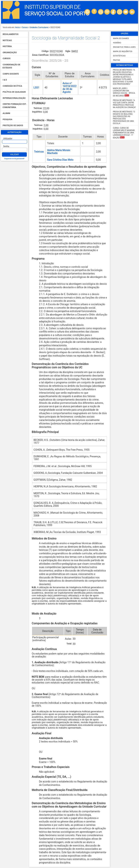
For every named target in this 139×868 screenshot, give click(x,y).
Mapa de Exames (121, 38)
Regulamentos (11, 34)
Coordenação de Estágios (11, 66)
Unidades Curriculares (39, 27)
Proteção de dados (13, 126)
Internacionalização (14, 98)
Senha (6, 146)
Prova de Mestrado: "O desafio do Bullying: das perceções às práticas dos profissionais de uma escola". (124, 118)
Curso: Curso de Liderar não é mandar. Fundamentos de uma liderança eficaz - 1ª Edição (124, 133)
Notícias (7, 40)
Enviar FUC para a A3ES (124, 47)
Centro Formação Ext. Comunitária (14, 106)
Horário (117, 43)
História (7, 47)
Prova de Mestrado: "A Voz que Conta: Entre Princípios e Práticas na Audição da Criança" (124, 104)
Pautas (117, 60)
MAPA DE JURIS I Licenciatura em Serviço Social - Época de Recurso (124, 92)
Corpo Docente (11, 74)
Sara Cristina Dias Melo (60, 160)
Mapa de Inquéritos (123, 51)
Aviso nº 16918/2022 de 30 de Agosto (70, 88)
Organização (10, 53)
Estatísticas (119, 56)
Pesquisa (8, 119)
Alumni (7, 114)
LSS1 (36, 88)
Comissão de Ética (12, 86)
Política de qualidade (14, 92)
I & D (5, 80)
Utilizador (8, 139)
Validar (14, 154)
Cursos (25, 27)
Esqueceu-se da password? (14, 159)
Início (18, 27)
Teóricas (39, 152)
